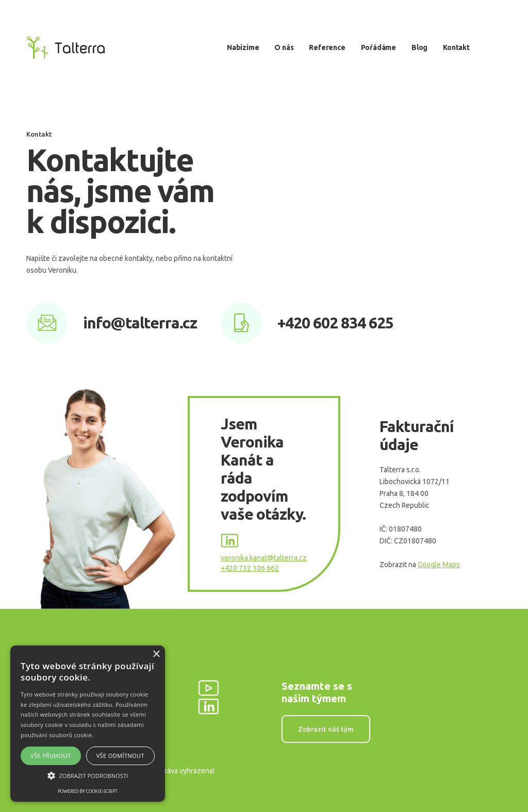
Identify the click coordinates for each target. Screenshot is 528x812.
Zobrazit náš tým (326, 729)
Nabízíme (243, 47)
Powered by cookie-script (88, 791)
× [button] (156, 654)
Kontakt (456, 47)
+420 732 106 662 (250, 568)
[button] (88, 776)
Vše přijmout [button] (51, 756)
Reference (327, 47)
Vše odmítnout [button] (120, 756)
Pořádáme (378, 47)
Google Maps (439, 565)
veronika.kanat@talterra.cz (264, 558)
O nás (284, 47)
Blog (419, 47)
